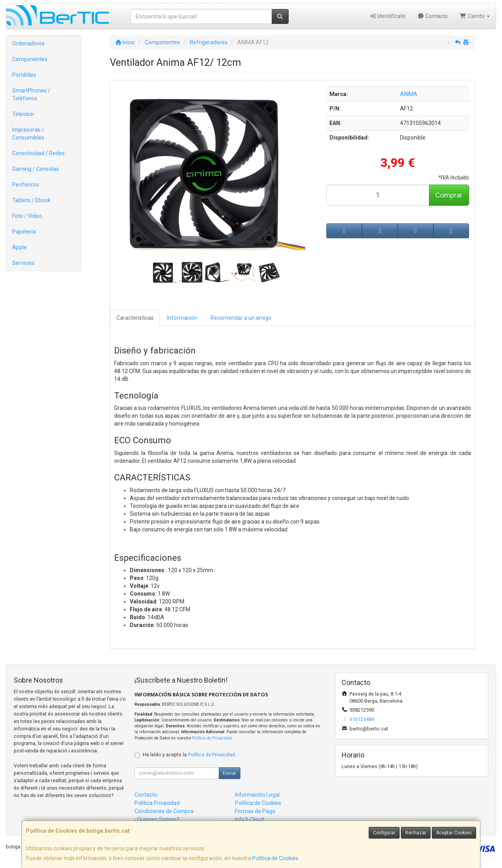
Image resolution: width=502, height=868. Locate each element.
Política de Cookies (275, 858)
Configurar (384, 833)
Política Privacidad (157, 803)
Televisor (23, 114)
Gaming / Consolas (35, 169)
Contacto (433, 16)
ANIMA (409, 94)
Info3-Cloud (249, 819)
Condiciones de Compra (164, 811)
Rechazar (416, 833)
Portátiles (24, 75)
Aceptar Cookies (454, 833)
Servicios (23, 263)
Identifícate (387, 16)
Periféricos (26, 185)
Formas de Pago (255, 811)
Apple (19, 247)
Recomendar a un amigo (241, 318)
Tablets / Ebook (31, 200)
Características (135, 318)
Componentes (30, 59)
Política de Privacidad (212, 738)
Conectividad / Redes (38, 153)
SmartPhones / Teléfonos (31, 94)
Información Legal (257, 795)
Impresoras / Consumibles (28, 134)
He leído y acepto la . (189, 755)
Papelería (24, 232)
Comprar (449, 195)
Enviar (229, 773)
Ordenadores (28, 43)
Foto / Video (27, 216)
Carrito (475, 16)
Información (182, 318)
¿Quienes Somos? (157, 819)
